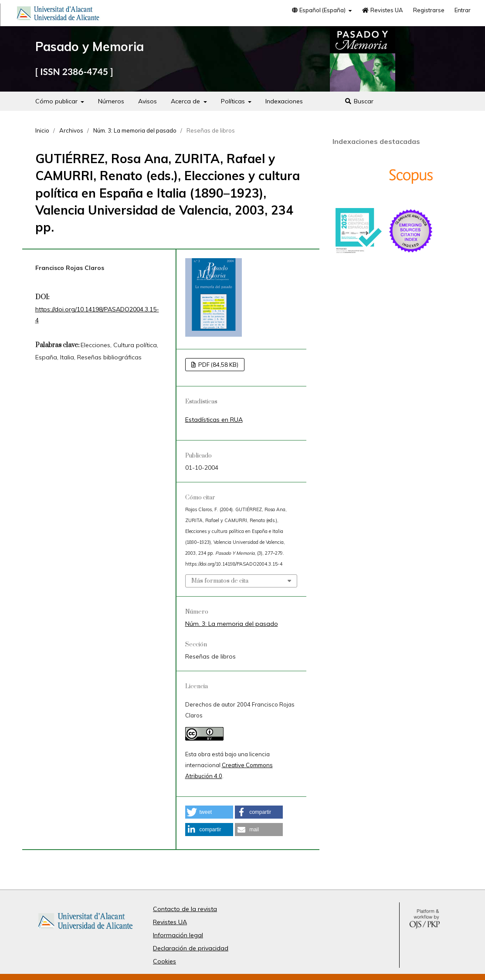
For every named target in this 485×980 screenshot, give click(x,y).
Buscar (359, 101)
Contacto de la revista (185, 909)
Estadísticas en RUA (214, 420)
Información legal (178, 935)
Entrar (463, 10)
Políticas (234, 101)
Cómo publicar (57, 101)
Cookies (164, 961)
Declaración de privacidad (191, 948)
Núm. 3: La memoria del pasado (135, 130)
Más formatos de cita (220, 581)
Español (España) (319, 10)
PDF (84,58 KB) (218, 365)
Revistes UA (382, 10)
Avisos (148, 101)
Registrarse (429, 10)
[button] (209, 812)
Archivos (71, 130)
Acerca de (186, 101)
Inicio (42, 130)
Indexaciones (284, 101)
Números (111, 101)
